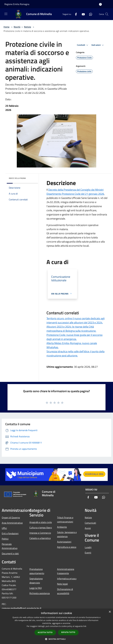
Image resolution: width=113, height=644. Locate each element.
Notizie (28, 27)
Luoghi (88, 547)
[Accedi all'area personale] (100, 4)
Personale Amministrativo (10, 546)
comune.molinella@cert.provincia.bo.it (22, 608)
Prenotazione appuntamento (37, 571)
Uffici (4, 528)
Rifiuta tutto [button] (68, 632)
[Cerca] (107, 14)
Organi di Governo (11, 517)
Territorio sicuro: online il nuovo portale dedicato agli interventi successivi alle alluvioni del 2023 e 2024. (76, 320)
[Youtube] (82, 14)
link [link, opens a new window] (85, 626)
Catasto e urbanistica (40, 538)
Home (6, 27)
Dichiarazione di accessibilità (65, 591)
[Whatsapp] (89, 14)
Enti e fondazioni (10, 533)
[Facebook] (75, 14)
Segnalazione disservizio (36, 581)
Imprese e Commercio (40, 533)
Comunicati (90, 523)
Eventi (88, 553)
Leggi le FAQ (36, 588)
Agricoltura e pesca (67, 547)
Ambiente (62, 527)
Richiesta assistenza (40, 593)
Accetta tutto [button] (45, 632)
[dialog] (56, 626)
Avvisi (88, 528)
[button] (56, 639)
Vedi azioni (98, 45)
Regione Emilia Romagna (17, 4)
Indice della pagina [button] (17, 178)
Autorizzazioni (64, 542)
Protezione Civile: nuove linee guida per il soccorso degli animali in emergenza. (75, 337)
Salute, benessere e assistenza (67, 534)
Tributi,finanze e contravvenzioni (65, 520)
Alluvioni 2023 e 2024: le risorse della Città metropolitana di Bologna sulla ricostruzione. (71, 329)
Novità (17, 27)
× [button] (110, 612)
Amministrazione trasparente (66, 571)
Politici (5, 539)
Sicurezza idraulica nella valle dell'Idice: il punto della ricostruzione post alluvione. (75, 353)
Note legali (62, 584)
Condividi (83, 45)
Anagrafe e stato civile (41, 522)
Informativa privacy (67, 579)
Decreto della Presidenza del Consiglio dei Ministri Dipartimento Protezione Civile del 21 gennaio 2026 (75, 192)
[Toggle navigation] (6, 14)
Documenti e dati (10, 553)
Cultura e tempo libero (41, 528)
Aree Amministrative (12, 523)
